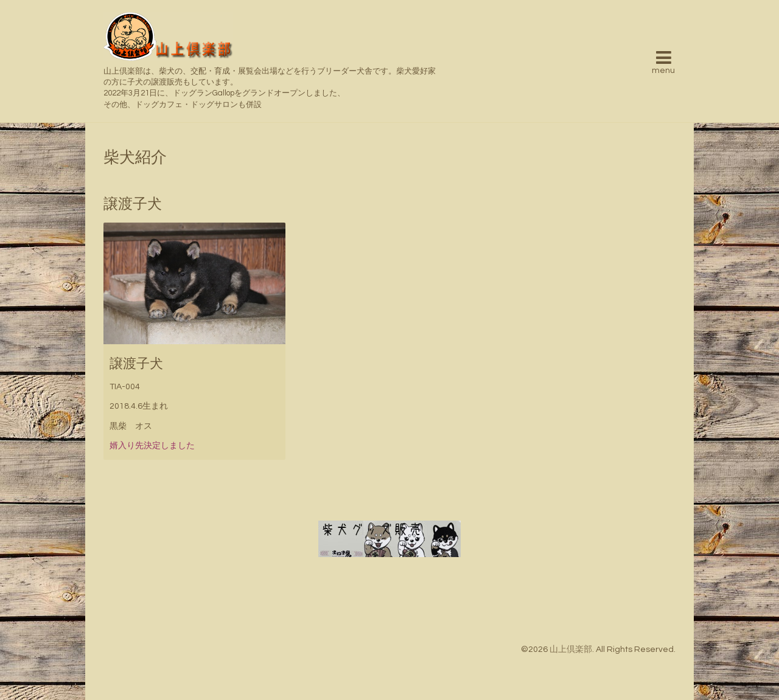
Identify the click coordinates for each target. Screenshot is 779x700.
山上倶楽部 (571, 650)
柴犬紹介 (135, 158)
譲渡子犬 (136, 364)
